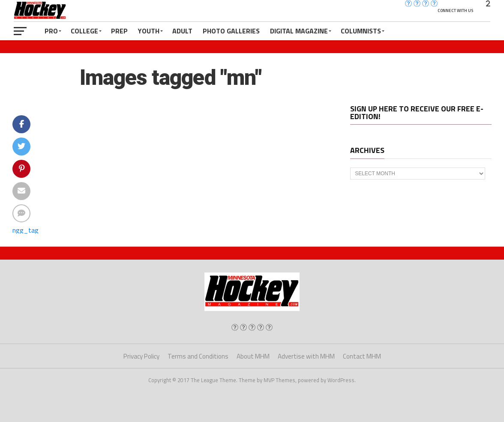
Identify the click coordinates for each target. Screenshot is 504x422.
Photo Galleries (231, 31)
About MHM (253, 356)
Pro (51, 31)
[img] (235, 327)
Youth (149, 31)
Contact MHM (362, 356)
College (84, 31)
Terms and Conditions (198, 356)
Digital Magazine (299, 31)
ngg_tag (25, 230)
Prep (119, 31)
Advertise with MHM (306, 356)
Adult (182, 31)
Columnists (361, 31)
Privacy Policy (141, 356)
